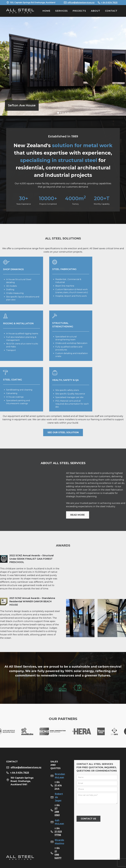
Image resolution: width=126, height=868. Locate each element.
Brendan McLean (60, 776)
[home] (20, 11)
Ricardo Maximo (59, 842)
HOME (46, 11)
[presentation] (95, 810)
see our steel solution (63, 432)
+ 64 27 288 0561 (57, 810)
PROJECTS (79, 11)
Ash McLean (59, 822)
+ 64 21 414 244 (58, 785)
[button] (5, 66)
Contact (111, 11)
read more (78, 515)
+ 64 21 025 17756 (58, 832)
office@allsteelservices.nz (81, 3)
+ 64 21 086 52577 (58, 853)
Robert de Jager (59, 797)
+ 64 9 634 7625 (109, 3)
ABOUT (96, 11)
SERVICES (61, 11)
